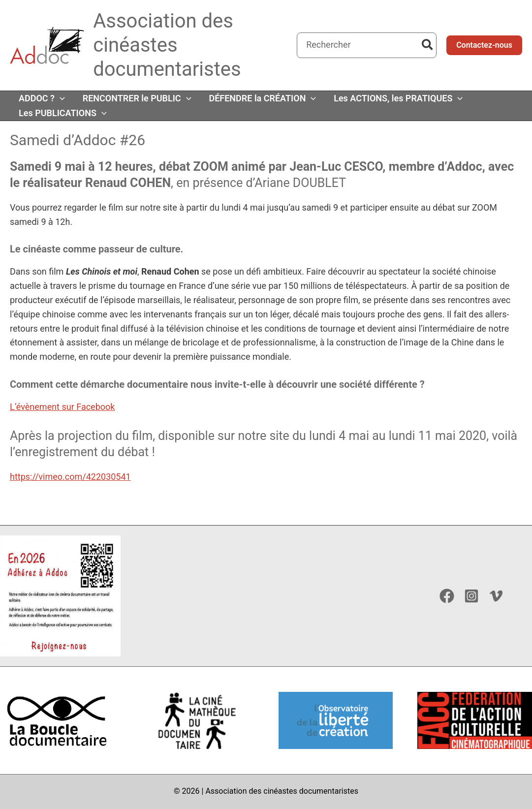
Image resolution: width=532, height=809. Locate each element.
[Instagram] (471, 596)
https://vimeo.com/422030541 (70, 477)
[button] (484, 45)
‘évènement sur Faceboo (63, 407)
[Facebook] (447, 596)
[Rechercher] (428, 45)
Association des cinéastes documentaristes (167, 45)
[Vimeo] (496, 596)
